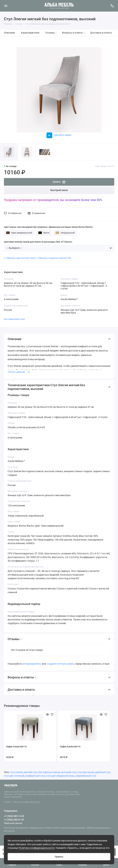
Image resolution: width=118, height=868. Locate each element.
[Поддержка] (112, 6)
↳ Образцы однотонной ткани (20, 258)
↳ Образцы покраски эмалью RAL (54, 258)
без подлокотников (49, 772)
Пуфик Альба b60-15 (16, 747)
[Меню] (6, 6)
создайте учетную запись (61, 664)
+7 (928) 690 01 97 (14, 820)
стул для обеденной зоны (60, 776)
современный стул (86, 776)
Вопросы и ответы (74, 33)
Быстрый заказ (59, 190)
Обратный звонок (13, 823)
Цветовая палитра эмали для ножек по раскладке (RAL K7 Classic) (38, 242)
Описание (9, 33)
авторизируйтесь (32, 664)
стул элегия (16, 772)
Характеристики (30, 33)
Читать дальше (19, 372)
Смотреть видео (59, 135)
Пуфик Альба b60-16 (70, 747)
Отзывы (51, 33)
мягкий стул (31, 772)
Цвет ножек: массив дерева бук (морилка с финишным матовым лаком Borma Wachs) (48, 227)
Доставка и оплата (101, 33)
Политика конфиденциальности (37, 848)
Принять (59, 857)
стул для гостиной (14, 776)
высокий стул (69, 772)
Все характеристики (14, 319)
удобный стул (103, 772)
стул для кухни (86, 772)
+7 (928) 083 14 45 (14, 816)
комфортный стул (35, 776)
